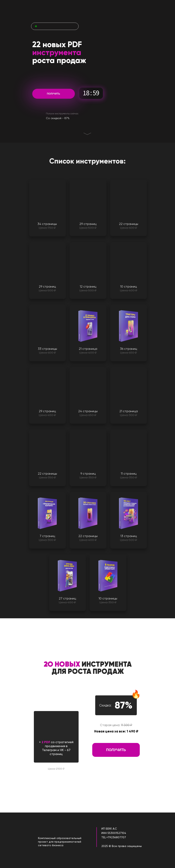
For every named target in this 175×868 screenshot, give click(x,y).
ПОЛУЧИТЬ (54, 94)
